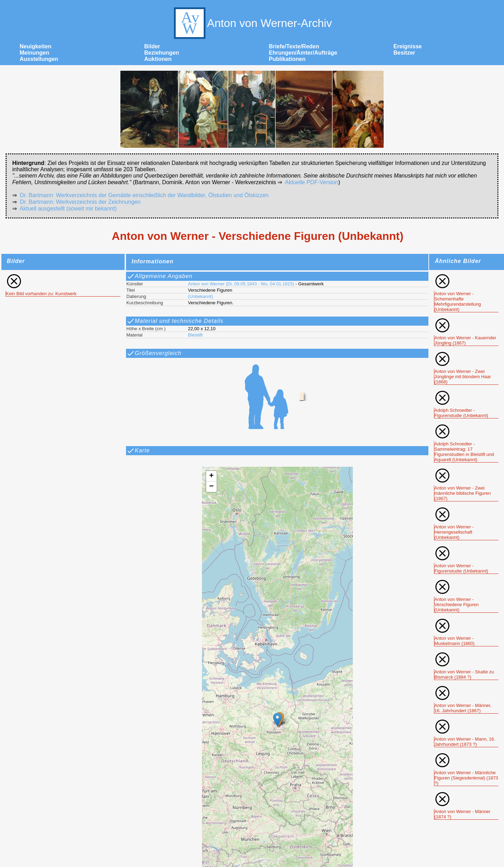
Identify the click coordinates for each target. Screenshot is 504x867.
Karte (138, 451)
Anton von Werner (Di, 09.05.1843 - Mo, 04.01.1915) (241, 284)
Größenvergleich (154, 353)
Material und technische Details (175, 321)
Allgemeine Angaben (159, 276)
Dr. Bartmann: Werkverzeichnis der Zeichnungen (80, 202)
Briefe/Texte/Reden (294, 46)
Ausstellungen (39, 59)
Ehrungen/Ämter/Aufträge (303, 53)
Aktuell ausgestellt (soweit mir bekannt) (68, 209)
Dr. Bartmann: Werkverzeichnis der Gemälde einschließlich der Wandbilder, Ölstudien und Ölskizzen (144, 195)
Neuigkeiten (36, 46)
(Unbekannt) (201, 296)
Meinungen (34, 53)
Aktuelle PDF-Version (311, 182)
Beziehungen (162, 53)
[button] (277, 720)
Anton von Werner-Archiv (252, 23)
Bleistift (195, 335)
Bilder (152, 46)
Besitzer (404, 53)
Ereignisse (408, 46)
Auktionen (158, 59)
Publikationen (287, 59)
